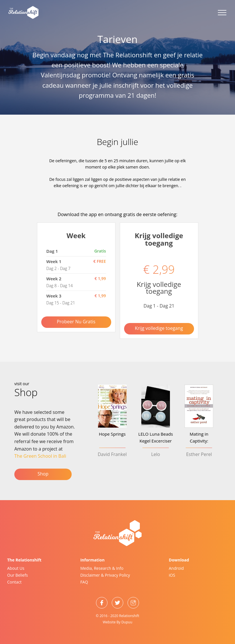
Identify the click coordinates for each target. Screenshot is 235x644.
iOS (172, 575)
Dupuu (127, 622)
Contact (14, 582)
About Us (16, 568)
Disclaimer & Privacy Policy (105, 575)
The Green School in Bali (40, 456)
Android (176, 568)
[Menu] (219, 13)
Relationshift (129, 616)
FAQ (84, 582)
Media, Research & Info (102, 568)
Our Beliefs (17, 575)
